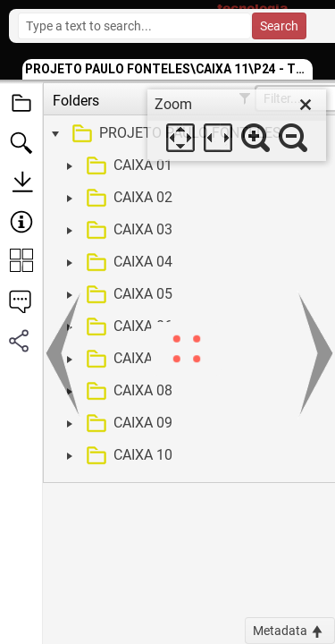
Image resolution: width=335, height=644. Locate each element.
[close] (306, 105)
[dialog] (237, 125)
